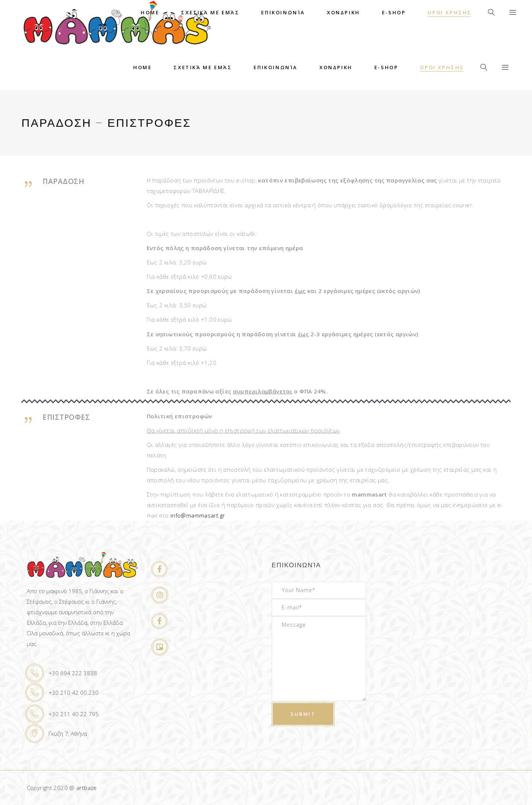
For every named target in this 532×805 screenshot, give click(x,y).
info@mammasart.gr (198, 515)
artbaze (87, 788)
